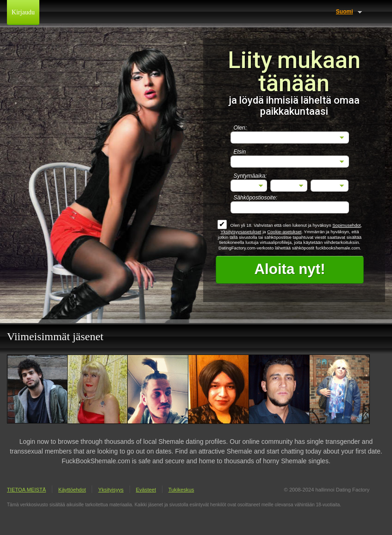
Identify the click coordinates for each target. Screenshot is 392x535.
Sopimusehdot (346, 225)
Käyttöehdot (72, 490)
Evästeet (146, 490)
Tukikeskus (181, 490)
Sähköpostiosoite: (255, 198)
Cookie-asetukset (284, 232)
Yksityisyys (111, 490)
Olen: (240, 128)
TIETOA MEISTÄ (26, 490)
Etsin (240, 152)
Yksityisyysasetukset (241, 232)
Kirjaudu (23, 12)
